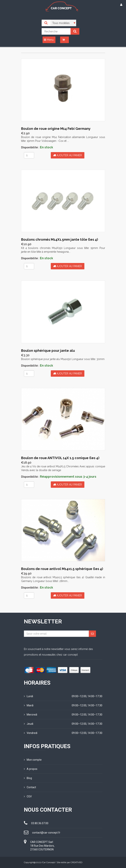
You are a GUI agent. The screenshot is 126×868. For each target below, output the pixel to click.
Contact (30, 787)
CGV (28, 796)
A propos (31, 769)
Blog (28, 778)
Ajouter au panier (68, 155)
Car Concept (49, 862)
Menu (49, 40)
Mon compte (33, 760)
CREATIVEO (76, 862)
